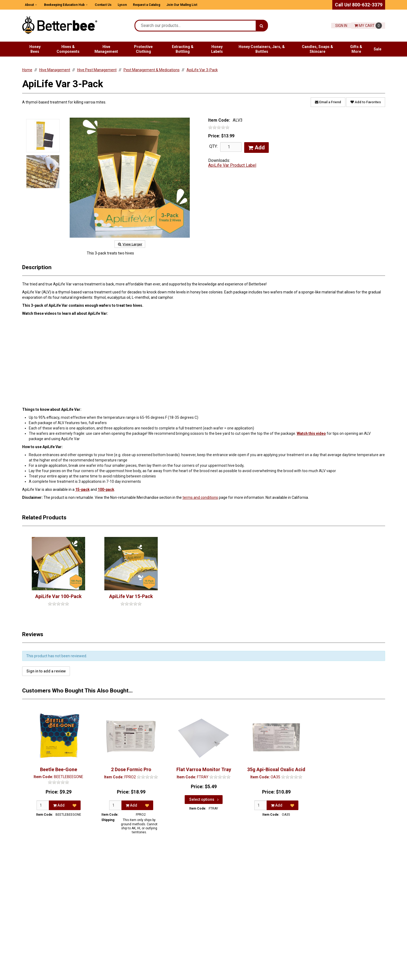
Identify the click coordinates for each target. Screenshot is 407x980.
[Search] (261, 26)
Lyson (122, 5)
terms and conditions (200, 497)
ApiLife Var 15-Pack (131, 596)
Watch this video (311, 433)
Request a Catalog (147, 5)
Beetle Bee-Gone (58, 769)
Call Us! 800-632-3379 (359, 5)
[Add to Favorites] (74, 805)
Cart (368, 26)
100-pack (106, 489)
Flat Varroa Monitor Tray (204, 769)
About (29, 5)
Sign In (341, 26)
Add (256, 148)
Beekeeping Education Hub (64, 5)
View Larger (130, 244)
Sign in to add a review (46, 671)
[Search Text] (195, 26)
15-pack (82, 489)
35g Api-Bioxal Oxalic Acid (276, 769)
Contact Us (103, 5)
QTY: (214, 146)
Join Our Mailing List (182, 5)
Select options (204, 799)
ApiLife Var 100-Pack (58, 596)
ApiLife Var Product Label (232, 165)
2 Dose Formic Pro (131, 769)
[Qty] (43, 805)
